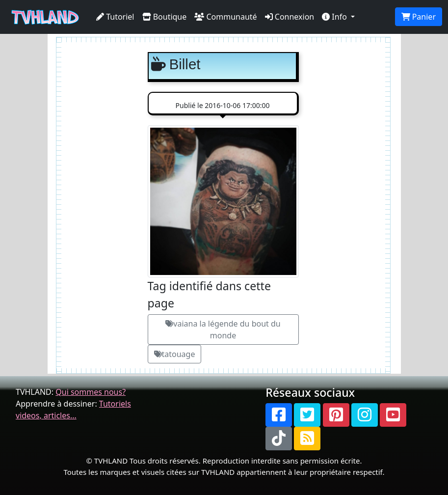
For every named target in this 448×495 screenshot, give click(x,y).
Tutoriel (115, 17)
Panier (419, 17)
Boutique (165, 17)
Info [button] (335, 17)
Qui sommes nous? (91, 392)
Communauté (225, 17)
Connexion (290, 17)
